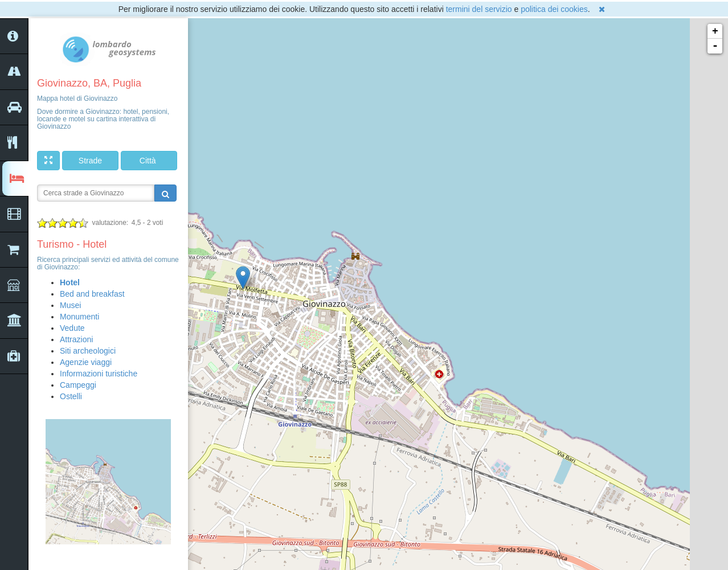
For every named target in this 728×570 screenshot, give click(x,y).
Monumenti (79, 317)
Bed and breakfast (92, 294)
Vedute (72, 328)
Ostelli (71, 396)
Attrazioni (76, 339)
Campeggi (78, 385)
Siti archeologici (88, 351)
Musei (70, 305)
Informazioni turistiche (99, 374)
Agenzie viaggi (86, 362)
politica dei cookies (554, 9)
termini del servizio (479, 9)
